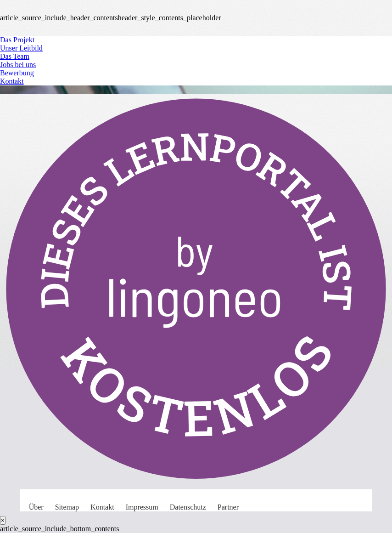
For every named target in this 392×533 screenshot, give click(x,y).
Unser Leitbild (21, 48)
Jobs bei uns (18, 65)
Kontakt (12, 81)
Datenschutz (188, 507)
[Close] (3, 520)
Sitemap (67, 507)
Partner (228, 507)
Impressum (142, 507)
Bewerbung (17, 73)
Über (36, 507)
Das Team (15, 56)
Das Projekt (17, 40)
